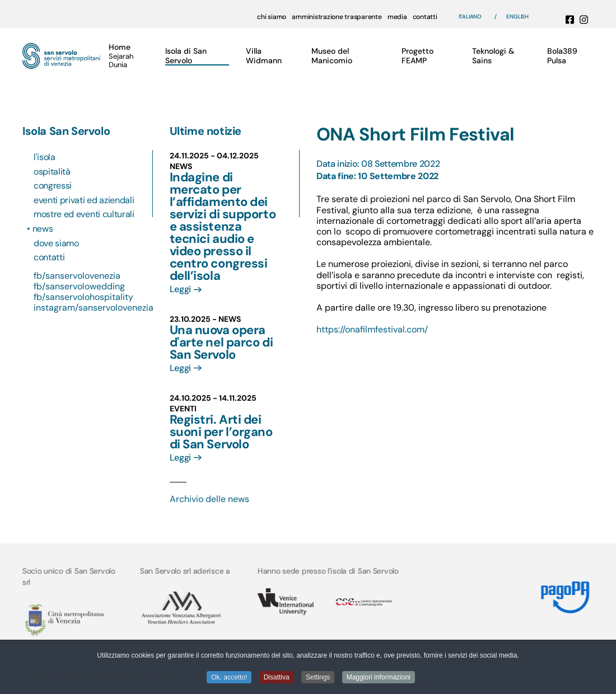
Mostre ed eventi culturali (84, 214)
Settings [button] (318, 678)
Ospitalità (52, 172)
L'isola (45, 157)
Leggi (180, 289)
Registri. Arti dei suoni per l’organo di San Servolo (221, 432)
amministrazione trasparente (337, 17)
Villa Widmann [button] (264, 56)
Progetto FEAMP (417, 56)
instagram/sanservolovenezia (94, 308)
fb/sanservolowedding (79, 286)
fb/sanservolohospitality (83, 297)
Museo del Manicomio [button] (332, 56)
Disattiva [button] (277, 678)
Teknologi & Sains (493, 56)
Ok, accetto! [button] (229, 678)
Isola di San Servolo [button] (186, 56)
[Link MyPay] (564, 593)
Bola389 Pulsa (562, 56)
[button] (124, 56)
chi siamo (272, 17)
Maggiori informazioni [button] (379, 678)
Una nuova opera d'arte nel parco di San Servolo (221, 342)
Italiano (470, 17)
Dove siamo (56, 243)
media (397, 17)
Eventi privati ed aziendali (84, 200)
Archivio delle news (209, 499)
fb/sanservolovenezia (77, 276)
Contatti (49, 257)
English (517, 17)
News (43, 229)
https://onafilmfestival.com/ (372, 329)
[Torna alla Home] (61, 56)
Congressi (53, 186)
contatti (425, 17)
